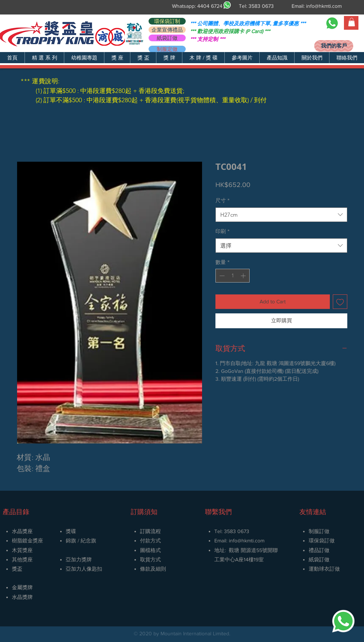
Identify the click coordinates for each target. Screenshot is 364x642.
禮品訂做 (319, 550)
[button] (44, 58)
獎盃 (17, 569)
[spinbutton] (233, 276)
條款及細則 (153, 569)
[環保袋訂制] (167, 21)
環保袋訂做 (322, 541)
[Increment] (244, 276)
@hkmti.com (251, 541)
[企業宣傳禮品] (167, 30)
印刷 (222, 231)
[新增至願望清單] (340, 302)
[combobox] (281, 215)
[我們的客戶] (334, 46)
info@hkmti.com (324, 6)
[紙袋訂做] (167, 38)
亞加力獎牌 (79, 559)
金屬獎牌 (22, 587)
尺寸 (222, 200)
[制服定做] (167, 49)
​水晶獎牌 (22, 597)
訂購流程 (150, 531)
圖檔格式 (150, 550)
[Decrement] (221, 276)
